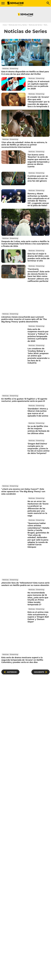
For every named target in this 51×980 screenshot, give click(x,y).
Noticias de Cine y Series (18, 25)
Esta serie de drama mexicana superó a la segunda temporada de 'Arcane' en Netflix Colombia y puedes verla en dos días (22, 660)
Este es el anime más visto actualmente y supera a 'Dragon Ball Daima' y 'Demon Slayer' (38, 617)
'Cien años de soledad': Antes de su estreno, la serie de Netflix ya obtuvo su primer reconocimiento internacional (24, 145)
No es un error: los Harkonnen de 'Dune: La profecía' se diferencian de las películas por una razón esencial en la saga (38, 509)
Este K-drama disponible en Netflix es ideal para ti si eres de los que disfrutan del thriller (25, 73)
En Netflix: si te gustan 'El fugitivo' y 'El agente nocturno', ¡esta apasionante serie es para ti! (24, 400)
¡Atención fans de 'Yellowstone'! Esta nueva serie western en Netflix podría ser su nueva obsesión (25, 584)
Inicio (5, 25)
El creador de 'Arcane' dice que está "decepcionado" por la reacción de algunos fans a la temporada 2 (39, 102)
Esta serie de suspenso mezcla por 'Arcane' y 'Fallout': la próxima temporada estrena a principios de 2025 (38, 335)
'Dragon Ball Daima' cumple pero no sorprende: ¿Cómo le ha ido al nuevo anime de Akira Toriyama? (39, 448)
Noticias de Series (35, 25)
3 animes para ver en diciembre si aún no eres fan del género (38, 178)
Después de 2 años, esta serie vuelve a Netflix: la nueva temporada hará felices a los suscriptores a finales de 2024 (25, 244)
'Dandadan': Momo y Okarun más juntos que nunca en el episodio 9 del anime (38, 412)
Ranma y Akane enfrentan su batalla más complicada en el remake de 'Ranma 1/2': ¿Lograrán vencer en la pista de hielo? (38, 200)
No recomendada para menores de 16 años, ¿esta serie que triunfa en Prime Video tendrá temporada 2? (38, 599)
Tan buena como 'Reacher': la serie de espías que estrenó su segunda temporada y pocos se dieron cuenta (39, 160)
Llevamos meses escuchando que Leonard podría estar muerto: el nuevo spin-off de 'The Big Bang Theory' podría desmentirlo (24, 319)
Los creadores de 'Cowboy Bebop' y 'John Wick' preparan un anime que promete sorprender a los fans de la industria (39, 356)
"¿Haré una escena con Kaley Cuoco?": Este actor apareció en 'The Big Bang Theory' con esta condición (23, 491)
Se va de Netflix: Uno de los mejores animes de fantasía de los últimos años (39, 430)
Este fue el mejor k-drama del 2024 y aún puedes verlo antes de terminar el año (39, 257)
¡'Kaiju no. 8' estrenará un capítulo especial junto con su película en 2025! (39, 85)
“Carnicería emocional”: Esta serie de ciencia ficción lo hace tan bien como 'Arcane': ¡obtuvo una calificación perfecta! (39, 275)
